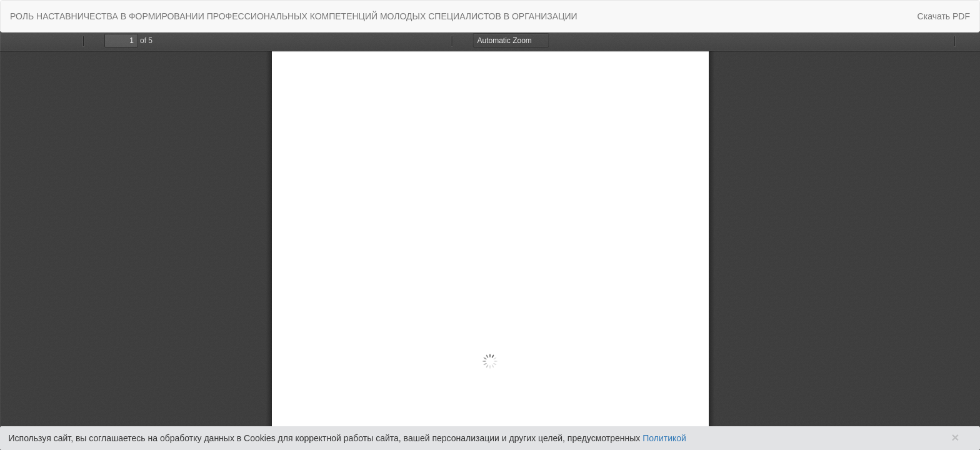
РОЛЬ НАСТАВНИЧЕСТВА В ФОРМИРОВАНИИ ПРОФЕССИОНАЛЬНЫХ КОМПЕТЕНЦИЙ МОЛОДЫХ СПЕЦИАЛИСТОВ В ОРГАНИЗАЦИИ (294, 16)
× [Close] (955, 437)
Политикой (664, 438)
